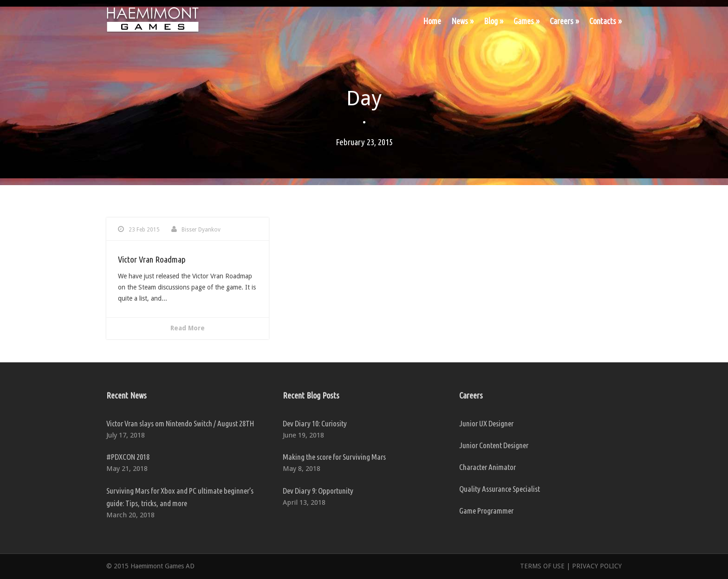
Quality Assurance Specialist (500, 489)
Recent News (127, 395)
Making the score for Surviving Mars (334, 457)
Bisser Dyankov (201, 230)
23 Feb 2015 (144, 230)
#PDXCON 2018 (128, 457)
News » (462, 21)
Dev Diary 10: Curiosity (315, 423)
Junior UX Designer (486, 423)
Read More (188, 328)
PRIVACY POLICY (597, 566)
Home (432, 21)
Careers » (564, 21)
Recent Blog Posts (311, 395)
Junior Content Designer (494, 445)
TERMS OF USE (542, 566)
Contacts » (605, 21)
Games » (526, 21)
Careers (471, 395)
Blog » (494, 21)
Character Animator (487, 467)
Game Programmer (486, 511)
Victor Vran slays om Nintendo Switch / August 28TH (180, 423)
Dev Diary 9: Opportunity (318, 491)
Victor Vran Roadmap (152, 259)
